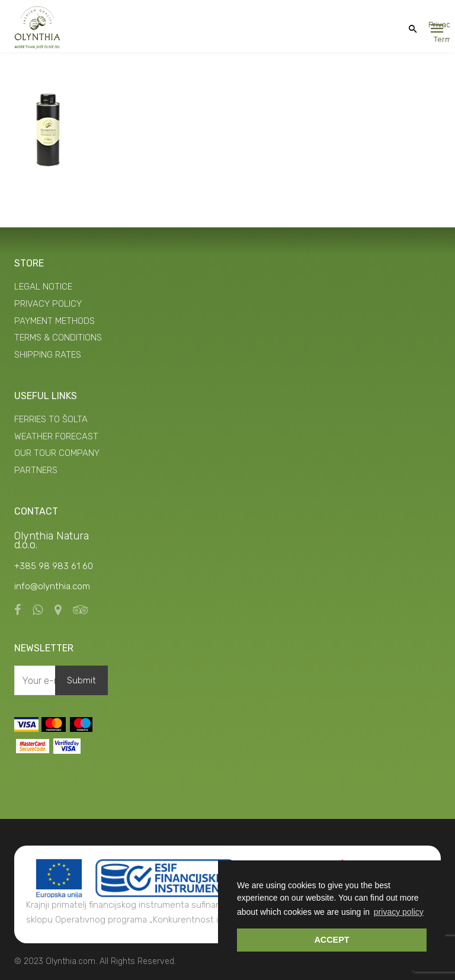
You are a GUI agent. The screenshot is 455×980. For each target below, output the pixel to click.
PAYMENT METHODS (55, 321)
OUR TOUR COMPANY (57, 453)
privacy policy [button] (399, 912)
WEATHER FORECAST (56, 436)
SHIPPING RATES (48, 355)
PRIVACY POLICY (48, 304)
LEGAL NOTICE (43, 287)
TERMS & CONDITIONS (58, 338)
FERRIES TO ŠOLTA (51, 419)
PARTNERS (36, 470)
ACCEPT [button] (331, 940)
